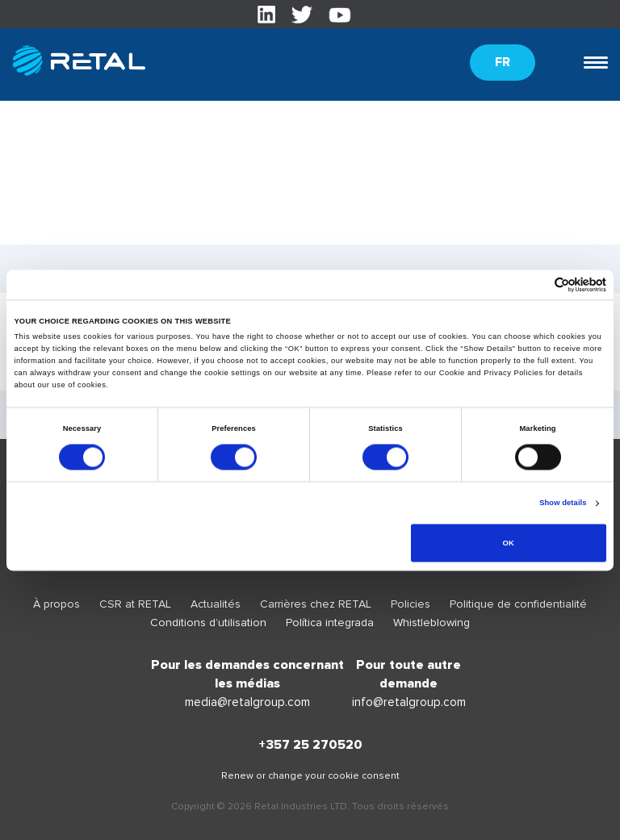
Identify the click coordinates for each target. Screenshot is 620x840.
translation (41, 235)
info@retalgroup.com (409, 702)
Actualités (216, 604)
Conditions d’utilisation (208, 623)
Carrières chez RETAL (316, 604)
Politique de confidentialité (518, 604)
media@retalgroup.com (247, 702)
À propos (57, 604)
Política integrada (330, 623)
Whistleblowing (431, 623)
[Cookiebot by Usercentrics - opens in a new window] (536, 284)
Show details (563, 504)
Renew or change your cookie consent (310, 776)
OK (509, 543)
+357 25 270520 (310, 745)
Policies (411, 604)
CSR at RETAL (135, 604)
